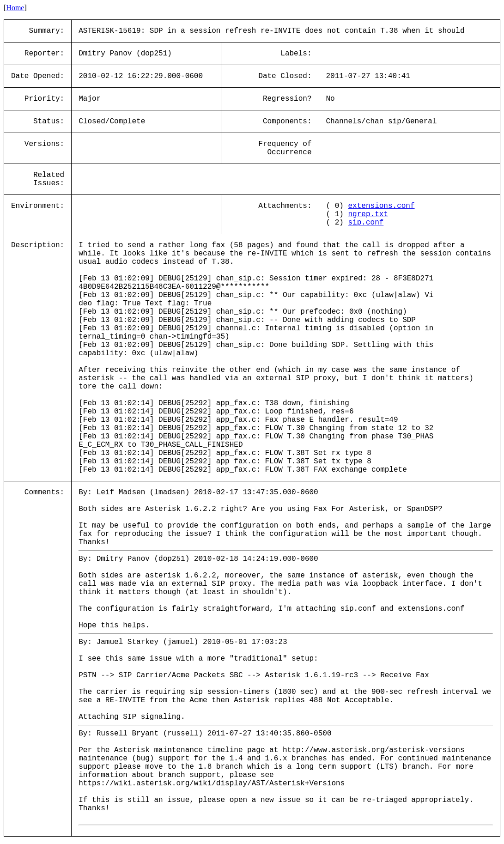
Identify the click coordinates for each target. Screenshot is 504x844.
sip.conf (366, 223)
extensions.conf (382, 206)
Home (15, 8)
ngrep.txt (368, 214)
